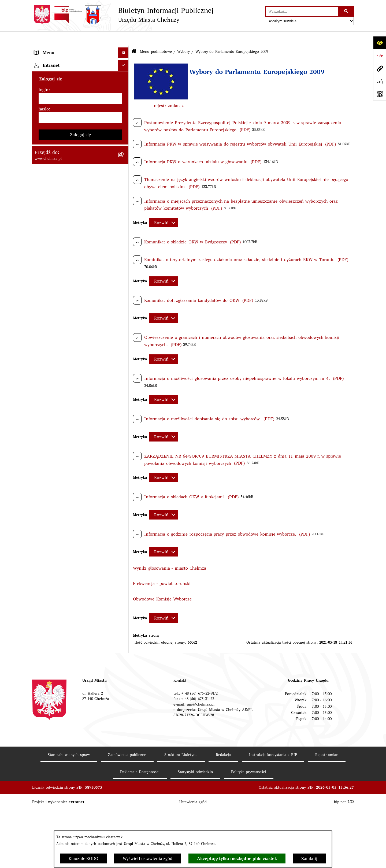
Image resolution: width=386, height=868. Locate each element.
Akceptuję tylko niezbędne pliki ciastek (237, 858)
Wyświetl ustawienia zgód (148, 858)
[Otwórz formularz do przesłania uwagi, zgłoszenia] (380, 81)
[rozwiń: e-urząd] (125, 120)
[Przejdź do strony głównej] (123, 15)
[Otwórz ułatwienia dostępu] (380, 43)
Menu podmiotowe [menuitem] (53, 49)
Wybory (183, 37)
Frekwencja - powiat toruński (162, 569)
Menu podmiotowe (156, 37)
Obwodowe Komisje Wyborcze (162, 585)
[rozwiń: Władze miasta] (125, 92)
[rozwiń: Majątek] (125, 234)
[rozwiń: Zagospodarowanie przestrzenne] (125, 806)
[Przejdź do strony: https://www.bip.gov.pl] (380, 55)
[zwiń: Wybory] (125, 277)
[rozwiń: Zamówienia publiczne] (125, 177)
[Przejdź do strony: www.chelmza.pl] (380, 68)
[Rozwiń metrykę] (164, 208)
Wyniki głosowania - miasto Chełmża (170, 554)
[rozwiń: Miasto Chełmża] (125, 78)
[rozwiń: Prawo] (125, 149)
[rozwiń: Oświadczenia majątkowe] (125, 763)
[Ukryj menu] (123, 39)
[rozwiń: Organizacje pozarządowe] (125, 728)
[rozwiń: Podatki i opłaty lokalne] (125, 262)
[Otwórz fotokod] (380, 94)
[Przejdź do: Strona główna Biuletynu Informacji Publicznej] (134, 37)
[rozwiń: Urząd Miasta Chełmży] (125, 106)
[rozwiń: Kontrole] (125, 791)
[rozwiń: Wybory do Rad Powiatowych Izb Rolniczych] (125, 679)
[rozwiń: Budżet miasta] (125, 205)
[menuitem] (80, 63)
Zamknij (309, 858)
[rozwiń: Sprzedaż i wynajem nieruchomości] (125, 191)
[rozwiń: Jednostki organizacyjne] (125, 163)
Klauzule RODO (83, 858)
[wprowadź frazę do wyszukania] (302, 11)
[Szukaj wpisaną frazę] (346, 11)
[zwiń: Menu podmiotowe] (125, 49)
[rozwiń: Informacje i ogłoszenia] (125, 777)
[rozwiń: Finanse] (125, 248)
